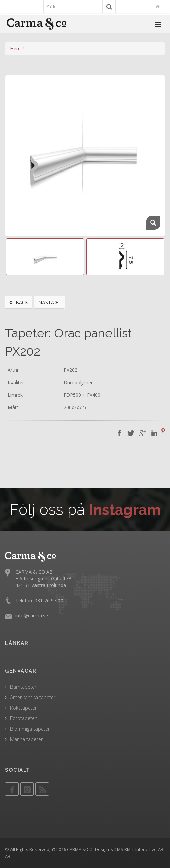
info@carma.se (32, 616)
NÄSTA (49, 302)
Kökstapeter (23, 708)
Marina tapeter (26, 739)
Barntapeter (23, 687)
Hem (15, 48)
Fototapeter (23, 718)
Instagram (125, 510)
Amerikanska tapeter (33, 697)
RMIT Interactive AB (144, 849)
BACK (19, 302)
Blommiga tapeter (30, 729)
